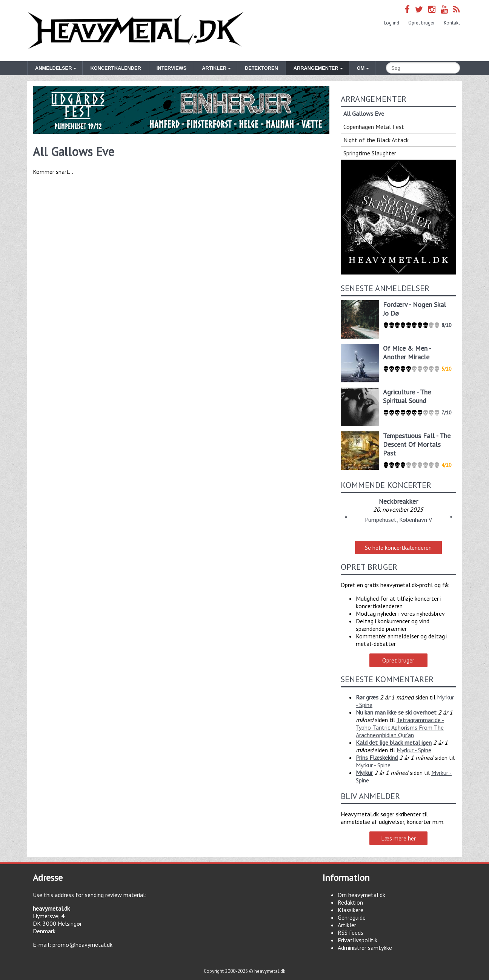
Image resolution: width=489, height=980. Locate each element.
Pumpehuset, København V (398, 520)
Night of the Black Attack (376, 140)
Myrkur (364, 773)
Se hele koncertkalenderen (398, 548)
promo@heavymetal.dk (82, 945)
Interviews (171, 68)
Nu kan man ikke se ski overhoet (396, 712)
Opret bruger (421, 23)
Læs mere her (398, 838)
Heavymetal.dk (136, 31)
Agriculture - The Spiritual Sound (407, 396)
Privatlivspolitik (358, 940)
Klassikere (351, 910)
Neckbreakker (398, 501)
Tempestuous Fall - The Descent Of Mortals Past (417, 444)
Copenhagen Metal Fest (374, 127)
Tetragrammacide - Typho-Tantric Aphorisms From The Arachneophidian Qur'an (400, 727)
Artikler (347, 925)
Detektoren (261, 68)
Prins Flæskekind (377, 758)
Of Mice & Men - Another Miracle (407, 353)
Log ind (392, 23)
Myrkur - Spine (414, 750)
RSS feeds (351, 932)
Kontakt (452, 23)
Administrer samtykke (365, 948)
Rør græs (367, 697)
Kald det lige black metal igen (394, 742)
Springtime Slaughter (370, 153)
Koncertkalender (115, 68)
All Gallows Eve (364, 113)
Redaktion (350, 902)
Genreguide (352, 917)
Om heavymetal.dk (361, 895)
